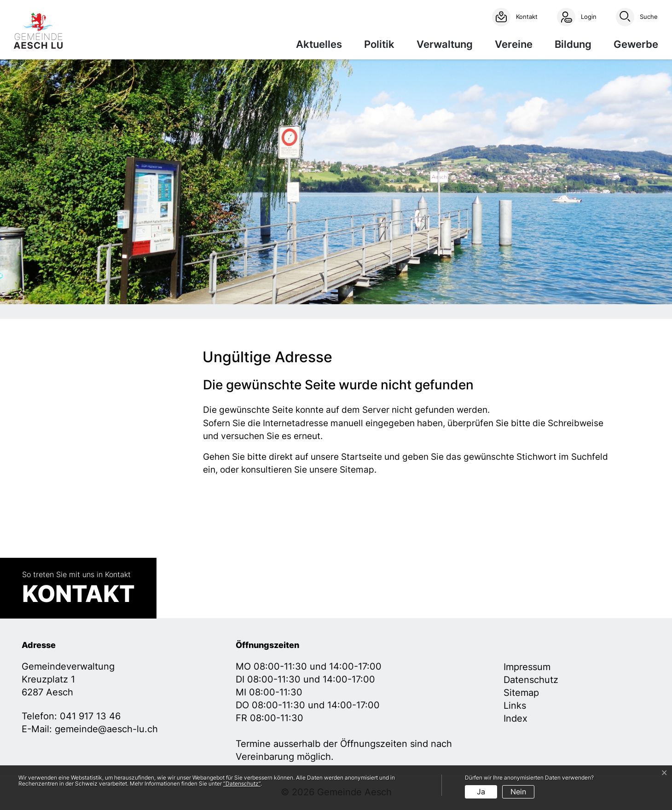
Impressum (527, 667)
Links (515, 706)
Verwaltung (445, 44)
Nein (518, 792)
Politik (379, 44)
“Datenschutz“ (242, 784)
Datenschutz (531, 680)
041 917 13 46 (90, 716)
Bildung (573, 44)
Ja (481, 792)
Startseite (362, 457)
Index (516, 718)
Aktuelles (319, 44)
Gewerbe (636, 44)
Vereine (514, 44)
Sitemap (521, 693)
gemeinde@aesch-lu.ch (106, 729)
